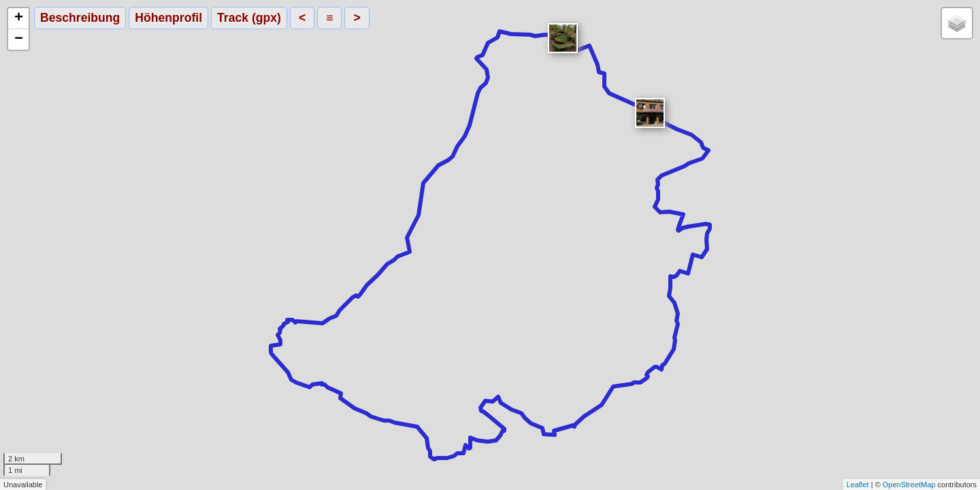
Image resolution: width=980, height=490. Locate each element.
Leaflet (858, 485)
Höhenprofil (168, 18)
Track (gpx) (249, 18)
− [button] (19, 39)
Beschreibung (80, 18)
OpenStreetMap (909, 485)
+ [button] (19, 18)
